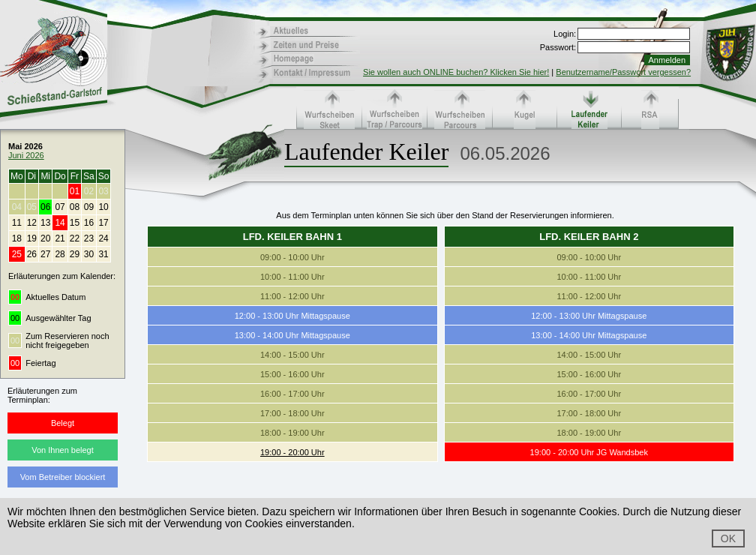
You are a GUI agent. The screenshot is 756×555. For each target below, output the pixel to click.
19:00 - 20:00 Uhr (292, 452)
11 (17, 223)
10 (103, 207)
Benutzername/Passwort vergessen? (623, 72)
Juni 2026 (26, 155)
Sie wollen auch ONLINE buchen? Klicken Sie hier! (456, 72)
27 (45, 254)
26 (32, 254)
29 (75, 254)
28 (60, 254)
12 (32, 223)
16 (89, 223)
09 (89, 207)
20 (45, 238)
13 (45, 223)
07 (60, 207)
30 (89, 254)
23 (89, 238)
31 (103, 254)
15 (75, 223)
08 (75, 207)
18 (17, 238)
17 (103, 223)
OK (728, 538)
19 (32, 238)
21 (60, 238)
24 (103, 238)
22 (75, 238)
